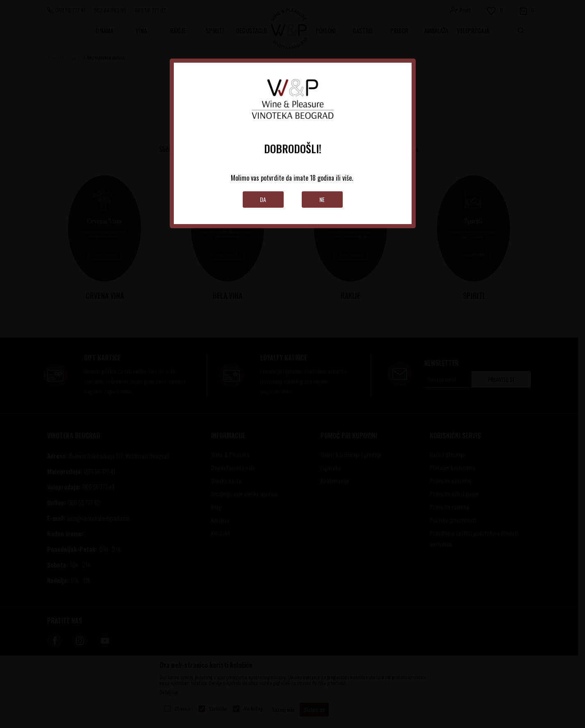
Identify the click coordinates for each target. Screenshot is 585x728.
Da (263, 199)
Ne (322, 199)
